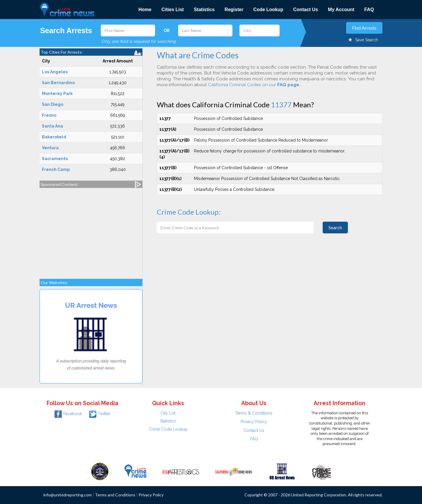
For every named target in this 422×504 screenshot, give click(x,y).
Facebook (68, 414)
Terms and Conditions (115, 495)
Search (335, 227)
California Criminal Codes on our (254, 85)
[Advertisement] (91, 230)
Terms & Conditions (254, 413)
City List (168, 413)
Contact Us (306, 10)
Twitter (100, 414)
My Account (341, 10)
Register (234, 10)
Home (145, 10)
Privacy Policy (254, 422)
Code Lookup (268, 10)
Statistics (204, 10)
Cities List (173, 10)
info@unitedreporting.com (68, 495)
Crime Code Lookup (168, 429)
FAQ (369, 10)
